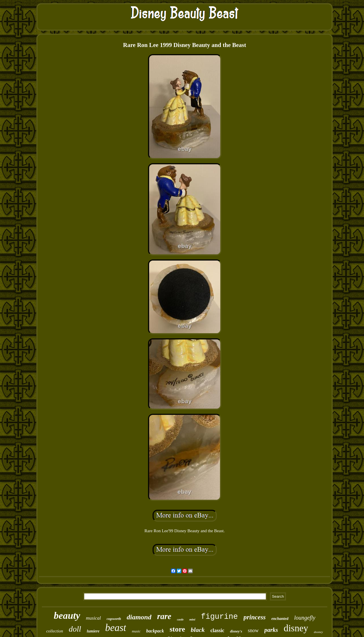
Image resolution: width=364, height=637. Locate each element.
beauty (67, 616)
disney (296, 628)
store (177, 629)
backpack (155, 631)
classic (217, 630)
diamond (139, 617)
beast (116, 628)
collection (55, 631)
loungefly (305, 618)
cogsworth (114, 619)
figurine (219, 617)
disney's (236, 631)
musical (93, 618)
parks (271, 630)
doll (75, 629)
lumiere (93, 631)
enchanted (280, 619)
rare (164, 616)
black (198, 630)
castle (180, 619)
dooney (318, 632)
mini (192, 619)
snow (253, 630)
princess (255, 617)
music (136, 631)
